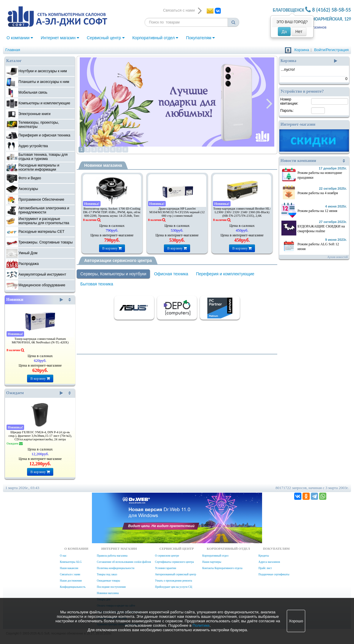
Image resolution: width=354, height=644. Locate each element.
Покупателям (200, 38)
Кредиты (264, 556)
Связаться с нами (70, 574)
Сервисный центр (106, 38)
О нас (63, 556)
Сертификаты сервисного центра (174, 562)
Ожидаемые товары (108, 581)
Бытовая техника (97, 284)
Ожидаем (35, 393)
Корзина (302, 50)
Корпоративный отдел (155, 38)
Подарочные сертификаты (274, 574)
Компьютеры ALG (71, 562)
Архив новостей (337, 257)
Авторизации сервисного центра (118, 260)
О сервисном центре (167, 556)
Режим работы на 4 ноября (318, 193)
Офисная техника (171, 274)
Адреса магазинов (269, 562)
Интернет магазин (60, 38)
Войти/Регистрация (331, 50)
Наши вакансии (69, 568)
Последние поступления (111, 587)
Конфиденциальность (73, 587)
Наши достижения (71, 581)
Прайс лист (265, 568)
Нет (299, 32)
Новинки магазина (103, 165)
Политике (201, 625)
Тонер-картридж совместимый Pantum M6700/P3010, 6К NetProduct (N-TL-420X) (40, 341)
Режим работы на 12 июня (317, 211)
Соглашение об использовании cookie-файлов (124, 562)
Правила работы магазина (112, 556)
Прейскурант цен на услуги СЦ (174, 587)
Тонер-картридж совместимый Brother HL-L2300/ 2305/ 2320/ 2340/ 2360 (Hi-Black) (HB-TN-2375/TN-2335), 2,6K (242, 212)
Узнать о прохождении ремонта (174, 581)
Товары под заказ (107, 574)
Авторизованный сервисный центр (176, 574)
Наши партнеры (212, 562)
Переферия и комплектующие (225, 274)
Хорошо (296, 621)
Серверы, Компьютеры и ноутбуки (113, 274)
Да (284, 32)
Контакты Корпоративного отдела (222, 568)
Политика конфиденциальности (115, 568)
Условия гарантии (166, 568)
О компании (20, 38)
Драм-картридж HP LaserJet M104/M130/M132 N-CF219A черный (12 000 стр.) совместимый (177, 212)
